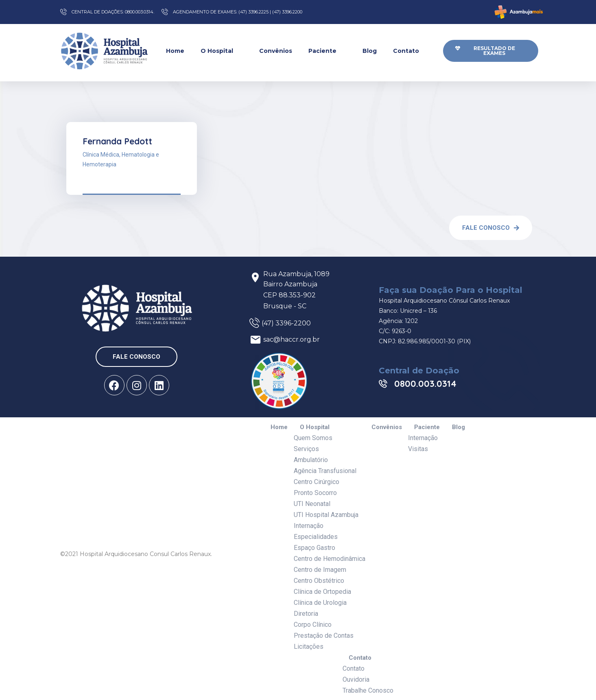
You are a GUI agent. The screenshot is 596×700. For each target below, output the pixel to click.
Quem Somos (313, 438)
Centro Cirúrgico (317, 482)
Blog (370, 51)
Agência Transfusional (325, 471)
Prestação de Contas (324, 636)
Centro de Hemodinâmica (330, 559)
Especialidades (316, 537)
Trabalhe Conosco (368, 690)
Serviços (306, 449)
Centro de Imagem (320, 570)
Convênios (276, 51)
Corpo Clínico (313, 625)
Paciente (327, 51)
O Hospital (222, 51)
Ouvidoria (356, 679)
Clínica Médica (101, 155)
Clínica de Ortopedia (322, 592)
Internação (309, 526)
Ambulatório (311, 460)
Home (175, 51)
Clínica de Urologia (320, 603)
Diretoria (306, 614)
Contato (411, 51)
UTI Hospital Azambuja (326, 515)
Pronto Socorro (315, 493)
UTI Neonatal (312, 504)
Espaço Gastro (314, 548)
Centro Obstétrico (319, 581)
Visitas (418, 449)
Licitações (309, 647)
